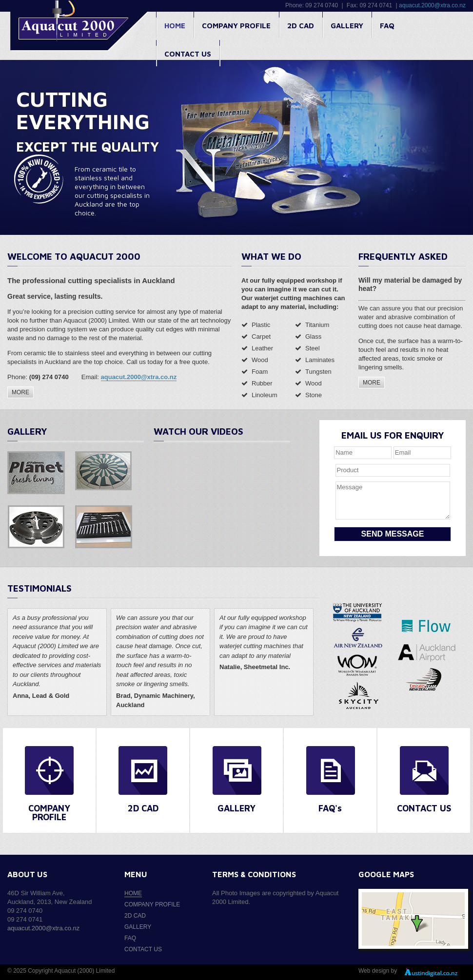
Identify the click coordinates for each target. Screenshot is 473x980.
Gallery (347, 26)
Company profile (236, 26)
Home (175, 26)
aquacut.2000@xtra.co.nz (432, 5)
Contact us (188, 54)
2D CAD (301, 26)
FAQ (387, 26)
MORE (20, 392)
